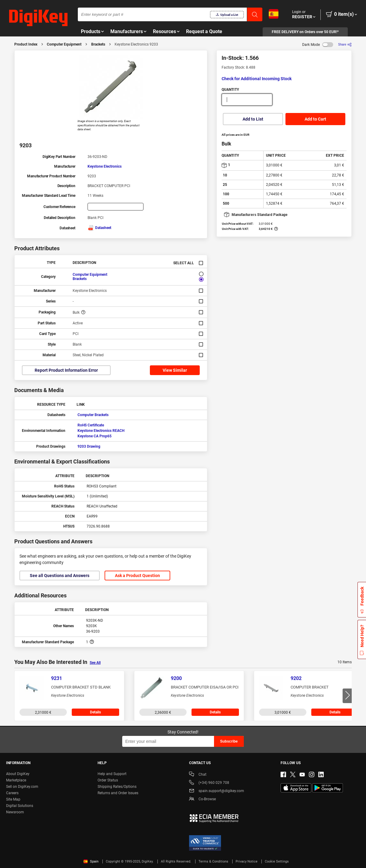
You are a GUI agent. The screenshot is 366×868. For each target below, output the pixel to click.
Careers (12, 793)
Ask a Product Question (137, 576)
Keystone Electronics (105, 166)
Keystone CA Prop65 (95, 436)
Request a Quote (204, 31)
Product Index (26, 44)
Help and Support (112, 774)
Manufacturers (127, 31)
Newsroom (15, 812)
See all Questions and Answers (60, 576)
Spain (91, 861)
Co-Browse (202, 800)
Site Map (13, 799)
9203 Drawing (89, 446)
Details (95, 712)
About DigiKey (18, 774)
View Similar (175, 370)
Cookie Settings (277, 861)
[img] (38, 18)
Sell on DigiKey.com (22, 787)
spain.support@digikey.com (217, 791)
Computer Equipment (64, 44)
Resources (164, 31)
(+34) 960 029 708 (209, 783)
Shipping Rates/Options (117, 787)
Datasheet (99, 228)
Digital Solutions (20, 806)
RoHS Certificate (91, 425)
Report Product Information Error (66, 370)
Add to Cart (315, 119)
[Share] (345, 44)
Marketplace (16, 780)
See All (95, 663)
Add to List (253, 119)
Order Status (108, 780)
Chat (198, 775)
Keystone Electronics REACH (101, 431)
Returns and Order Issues (118, 793)
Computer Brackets (93, 415)
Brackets (98, 44)
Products (91, 31)
